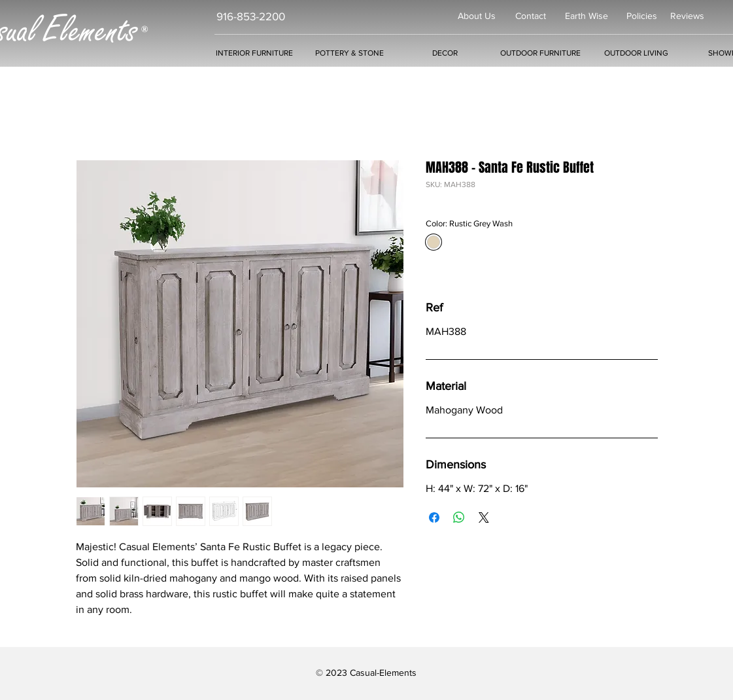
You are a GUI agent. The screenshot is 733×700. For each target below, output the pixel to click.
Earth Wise (587, 16)
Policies (642, 16)
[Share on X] (484, 517)
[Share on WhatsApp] (459, 517)
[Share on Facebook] (434, 517)
